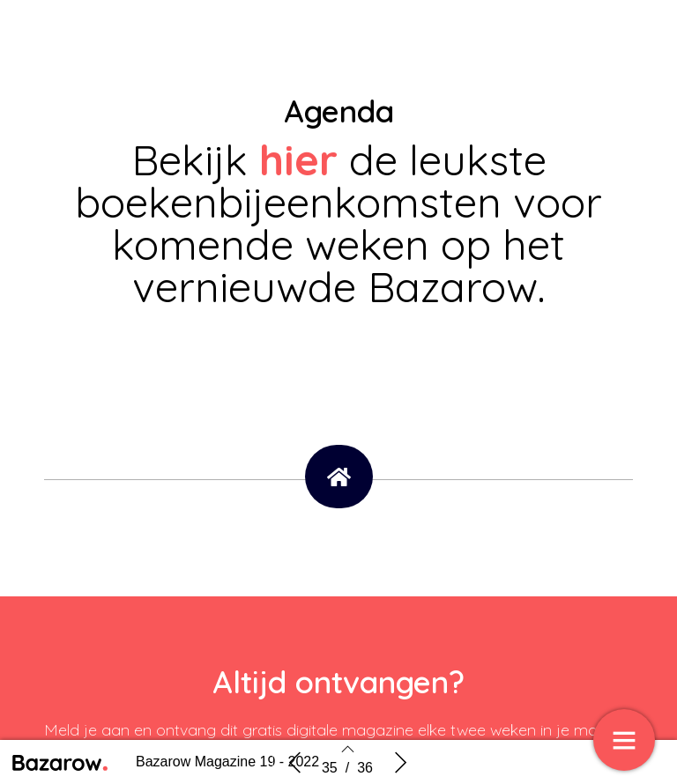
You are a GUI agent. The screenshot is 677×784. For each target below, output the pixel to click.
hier (304, 159)
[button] (339, 477)
